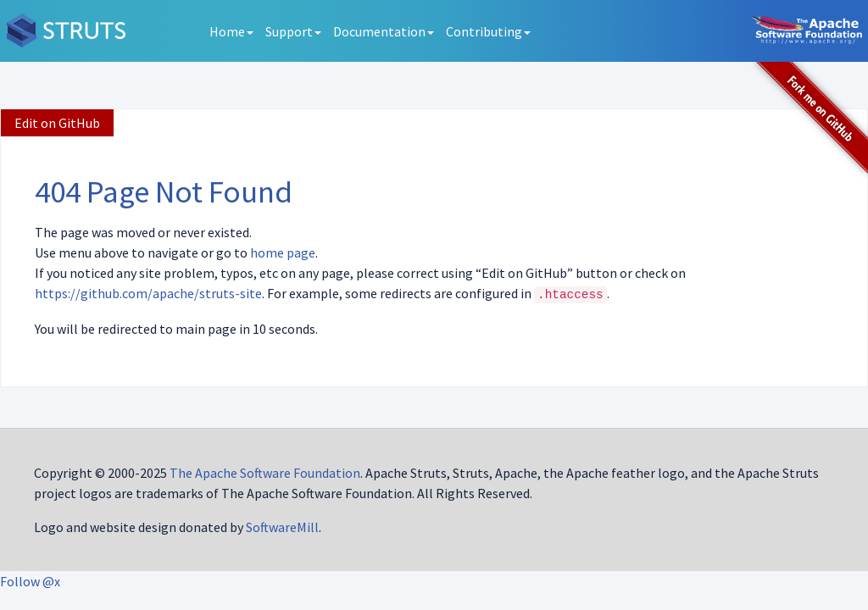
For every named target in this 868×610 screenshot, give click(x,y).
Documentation (384, 31)
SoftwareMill (282, 527)
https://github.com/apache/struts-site (148, 293)
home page (283, 252)
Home (231, 31)
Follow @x (30, 581)
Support (293, 31)
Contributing (488, 31)
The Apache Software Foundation (265, 473)
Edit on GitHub (57, 123)
